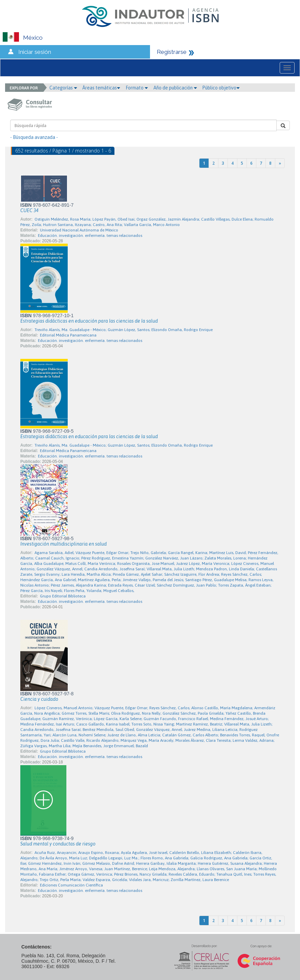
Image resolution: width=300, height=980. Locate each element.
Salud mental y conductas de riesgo (58, 844)
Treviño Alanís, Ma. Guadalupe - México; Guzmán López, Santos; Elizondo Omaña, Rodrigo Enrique (124, 330)
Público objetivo (221, 88)
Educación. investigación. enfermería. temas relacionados (90, 236)
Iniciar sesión (35, 52)
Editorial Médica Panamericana (68, 335)
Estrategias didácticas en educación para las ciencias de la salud (89, 321)
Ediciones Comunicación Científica (71, 885)
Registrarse (172, 52)
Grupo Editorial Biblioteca (63, 596)
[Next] (280, 163)
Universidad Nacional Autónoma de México (79, 230)
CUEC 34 (29, 210)
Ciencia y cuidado (39, 699)
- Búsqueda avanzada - (34, 137)
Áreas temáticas (101, 88)
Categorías (63, 88)
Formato (137, 88)
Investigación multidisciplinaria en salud (63, 544)
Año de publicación (175, 88)
